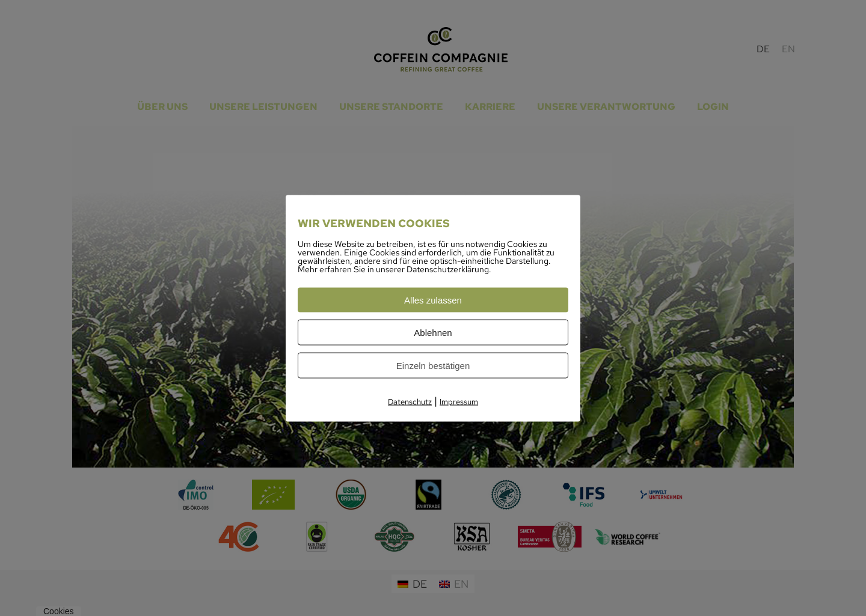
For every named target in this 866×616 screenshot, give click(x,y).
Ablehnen (433, 332)
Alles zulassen (433, 300)
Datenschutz (410, 401)
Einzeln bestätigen (433, 365)
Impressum (459, 401)
